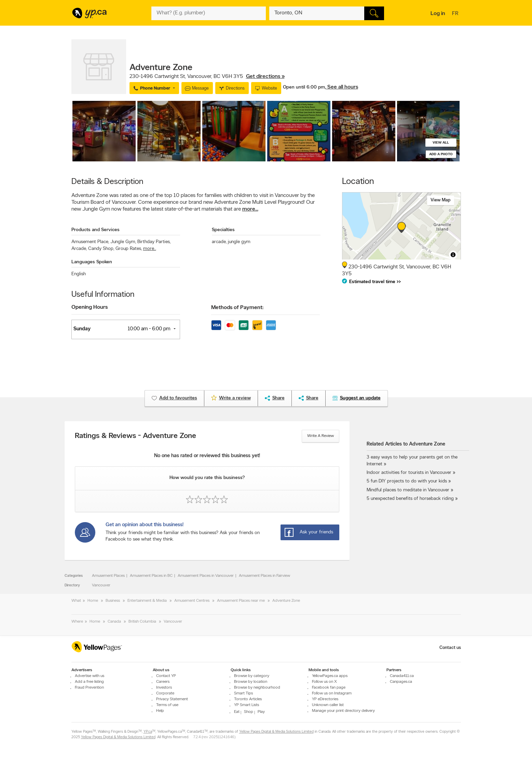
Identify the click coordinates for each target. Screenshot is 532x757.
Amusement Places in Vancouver (206, 576)
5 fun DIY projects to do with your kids (407, 481)
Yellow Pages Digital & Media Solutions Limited (276, 732)
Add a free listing (89, 682)
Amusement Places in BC (151, 576)
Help (160, 711)
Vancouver (101, 585)
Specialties (223, 230)
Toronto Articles (248, 699)
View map (441, 200)
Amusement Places (108, 576)
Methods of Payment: (237, 308)
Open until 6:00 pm (304, 87)
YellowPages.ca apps (330, 676)
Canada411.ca (402, 676)
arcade (219, 242)
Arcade (79, 249)
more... (250, 209)
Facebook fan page (329, 688)
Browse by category (252, 676)
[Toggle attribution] (453, 255)
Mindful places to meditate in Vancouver (408, 490)
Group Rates (129, 249)
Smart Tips (243, 693)
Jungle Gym (123, 242)
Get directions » (265, 77)
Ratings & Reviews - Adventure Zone (135, 436)
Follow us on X (324, 682)
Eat (237, 712)
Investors (164, 688)
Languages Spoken (92, 262)
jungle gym (239, 242)
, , (207, 77)
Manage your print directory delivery (343, 711)
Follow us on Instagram (332, 693)
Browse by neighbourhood (257, 688)
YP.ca (148, 732)
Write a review (320, 436)
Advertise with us (90, 676)
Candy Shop (101, 249)
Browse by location (251, 682)
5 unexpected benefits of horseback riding (410, 499)
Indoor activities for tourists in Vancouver (409, 473)
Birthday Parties (154, 242)
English (79, 274)
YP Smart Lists (247, 705)
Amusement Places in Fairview (264, 576)
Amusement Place (90, 242)
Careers (163, 682)
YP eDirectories (325, 699)
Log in (438, 14)
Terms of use (167, 705)
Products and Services (96, 230)
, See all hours (342, 87)
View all (441, 143)
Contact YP (166, 676)
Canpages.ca (401, 682)
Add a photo (441, 154)
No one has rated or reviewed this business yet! (207, 456)
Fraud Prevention (89, 688)
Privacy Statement (172, 699)
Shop (249, 712)
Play (261, 712)
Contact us (450, 648)
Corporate (165, 693)
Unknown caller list (328, 705)
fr (456, 14)
